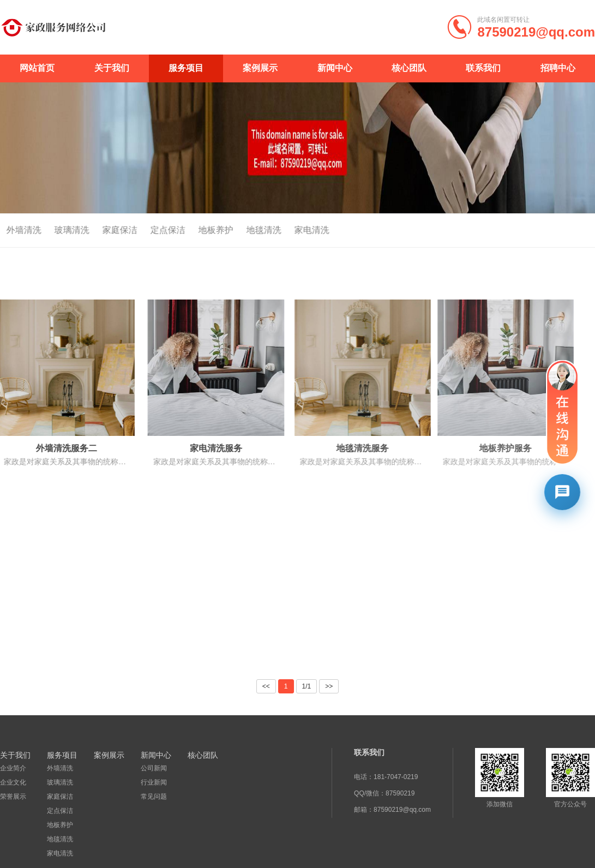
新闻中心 (335, 68)
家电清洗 (299, 230)
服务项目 (186, 68)
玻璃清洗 (59, 230)
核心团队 (409, 68)
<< (266, 686)
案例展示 (260, 68)
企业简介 (13, 768)
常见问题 (153, 797)
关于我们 (112, 68)
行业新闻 (153, 782)
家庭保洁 (107, 230)
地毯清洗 (251, 230)
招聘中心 (558, 68)
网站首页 (37, 68)
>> (329, 686)
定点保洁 (155, 230)
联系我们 (483, 68)
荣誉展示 (13, 797)
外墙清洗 (59, 768)
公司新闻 (153, 768)
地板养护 (203, 230)
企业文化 (13, 782)
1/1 (307, 686)
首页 (572, 231)
